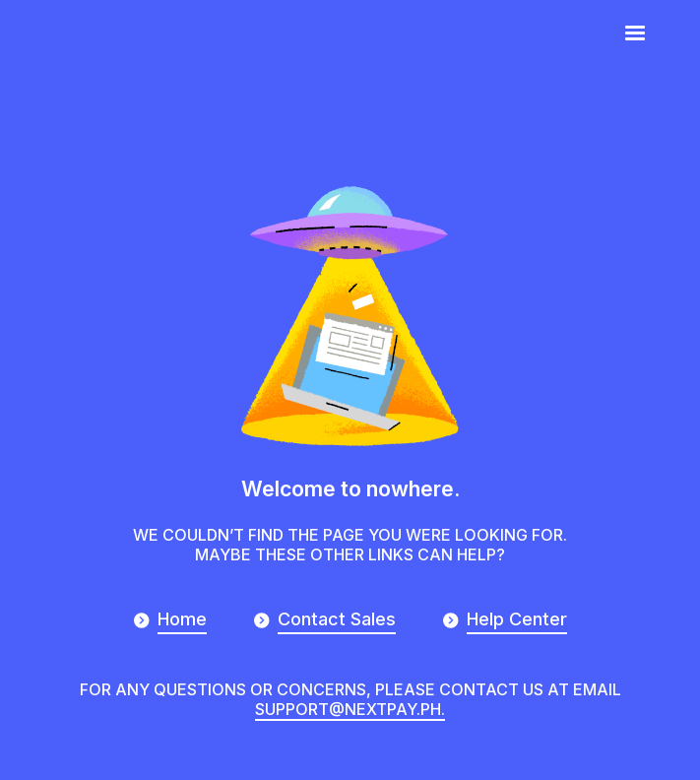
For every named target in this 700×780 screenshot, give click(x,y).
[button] (635, 33)
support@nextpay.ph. (350, 709)
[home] (97, 31)
